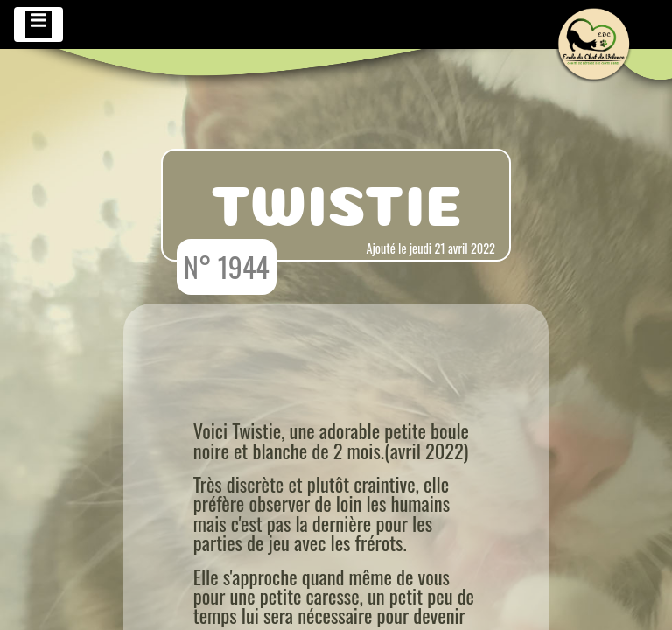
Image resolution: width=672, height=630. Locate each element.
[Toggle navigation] (38, 24)
